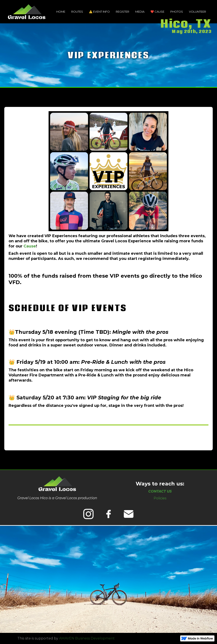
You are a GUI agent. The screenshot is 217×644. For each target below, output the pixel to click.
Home (61, 12)
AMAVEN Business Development (87, 638)
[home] (27, 12)
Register (123, 12)
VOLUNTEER (198, 12)
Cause (30, 246)
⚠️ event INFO (99, 12)
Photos (177, 12)
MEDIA (140, 12)
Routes (77, 12)
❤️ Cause (157, 12)
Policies (160, 498)
